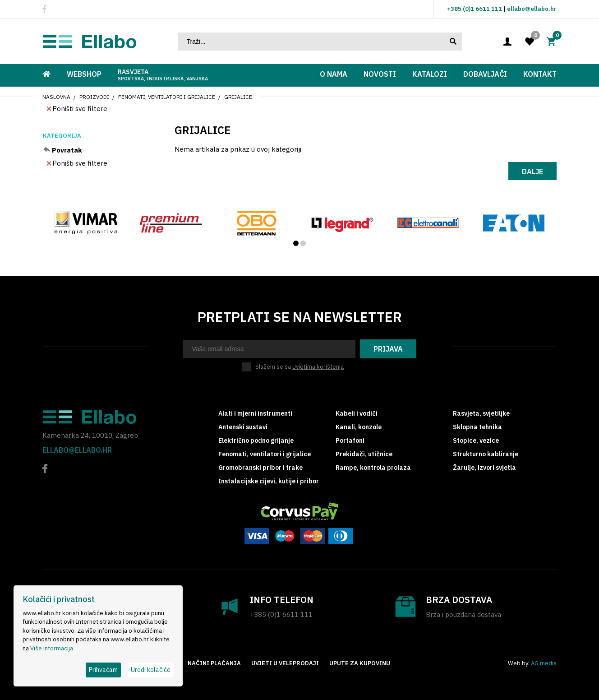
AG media (544, 663)
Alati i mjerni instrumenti (255, 413)
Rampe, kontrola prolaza (373, 468)
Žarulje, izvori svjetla (484, 468)
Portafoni (350, 440)
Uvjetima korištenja (318, 367)
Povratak (67, 150)
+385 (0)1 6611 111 (475, 9)
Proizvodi (94, 97)
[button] (296, 243)
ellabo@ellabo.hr (532, 9)
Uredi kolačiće (151, 670)
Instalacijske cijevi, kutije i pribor (269, 481)
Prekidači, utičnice (364, 454)
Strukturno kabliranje (486, 454)
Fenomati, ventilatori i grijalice (167, 97)
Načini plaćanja (214, 663)
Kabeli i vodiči (357, 413)
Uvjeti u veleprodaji (285, 663)
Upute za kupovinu (360, 663)
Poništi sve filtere (77, 109)
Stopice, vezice (476, 440)
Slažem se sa (299, 367)
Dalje (532, 172)
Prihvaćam (103, 670)
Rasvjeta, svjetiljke (481, 413)
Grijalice (238, 97)
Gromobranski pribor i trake (260, 468)
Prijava (388, 349)
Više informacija (52, 648)
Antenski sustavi (243, 427)
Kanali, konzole (359, 427)
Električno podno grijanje (256, 440)
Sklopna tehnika (477, 427)
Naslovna (56, 97)
